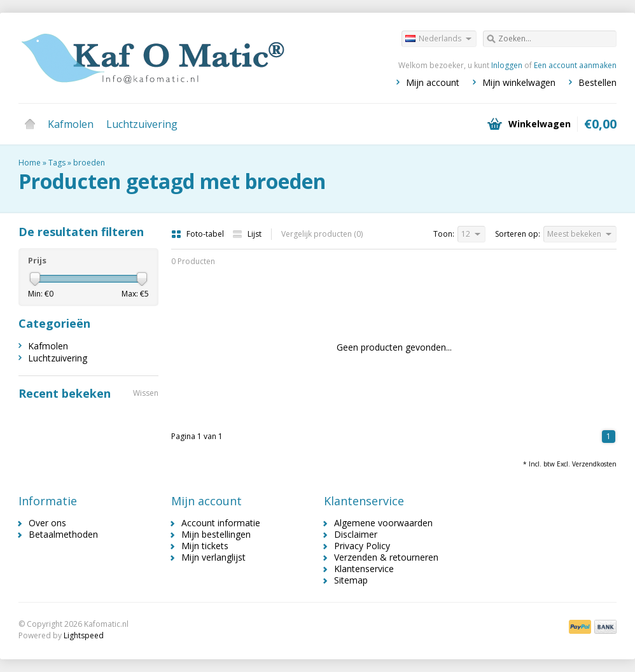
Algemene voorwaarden (383, 523)
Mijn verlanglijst (213, 557)
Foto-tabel (199, 234)
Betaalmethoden (63, 534)
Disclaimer (356, 534)
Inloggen (507, 65)
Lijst (247, 234)
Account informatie (221, 523)
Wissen (146, 393)
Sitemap (351, 580)
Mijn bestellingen (216, 534)
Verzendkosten (594, 464)
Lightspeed (84, 635)
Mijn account (433, 82)
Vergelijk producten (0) (322, 234)
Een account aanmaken (575, 65)
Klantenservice (364, 569)
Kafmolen (71, 124)
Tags (57, 163)
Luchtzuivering (142, 124)
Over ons (47, 523)
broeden (89, 163)
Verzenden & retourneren (386, 557)
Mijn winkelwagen (519, 82)
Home (30, 124)
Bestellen (597, 82)
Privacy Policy (362, 546)
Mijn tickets (205, 546)
